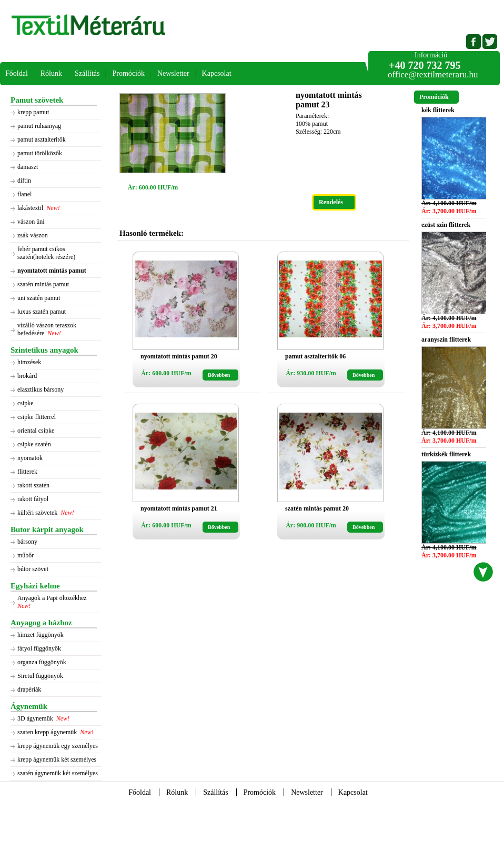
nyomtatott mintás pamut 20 (179, 356)
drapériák (29, 689)
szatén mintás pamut (43, 284)
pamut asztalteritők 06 (315, 356)
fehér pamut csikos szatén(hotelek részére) (46, 253)
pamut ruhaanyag (39, 126)
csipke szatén (34, 444)
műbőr (26, 555)
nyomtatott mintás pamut (52, 271)
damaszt (28, 167)
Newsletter (173, 73)
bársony (27, 542)
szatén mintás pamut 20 (317, 508)
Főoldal (17, 73)
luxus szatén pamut (42, 312)
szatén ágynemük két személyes (58, 773)
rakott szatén (33, 485)
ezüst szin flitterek (446, 225)
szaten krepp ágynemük (47, 732)
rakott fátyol (33, 499)
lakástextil (30, 208)
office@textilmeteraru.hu (433, 74)
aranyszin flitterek (446, 339)
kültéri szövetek (37, 513)
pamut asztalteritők (42, 139)
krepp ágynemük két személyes (57, 759)
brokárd (27, 376)
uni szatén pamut (39, 298)
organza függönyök (42, 662)
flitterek (27, 472)
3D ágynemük (35, 718)
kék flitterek (438, 110)
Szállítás (87, 73)
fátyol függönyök (39, 648)
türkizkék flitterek (446, 454)
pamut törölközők (40, 153)
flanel (24, 194)
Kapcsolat (217, 73)
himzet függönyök (41, 635)
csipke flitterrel (37, 417)
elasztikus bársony (41, 389)
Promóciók (128, 73)
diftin (24, 181)
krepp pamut (33, 112)
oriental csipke (36, 431)
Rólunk (51, 73)
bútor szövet (33, 569)
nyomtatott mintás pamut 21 (179, 508)
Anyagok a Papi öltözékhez (53, 598)
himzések (29, 362)
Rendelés (331, 202)
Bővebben (219, 375)
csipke (26, 403)
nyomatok (30, 458)
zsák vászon (33, 235)
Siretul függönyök (40, 676)
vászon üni (31, 222)
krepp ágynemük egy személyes (58, 746)
